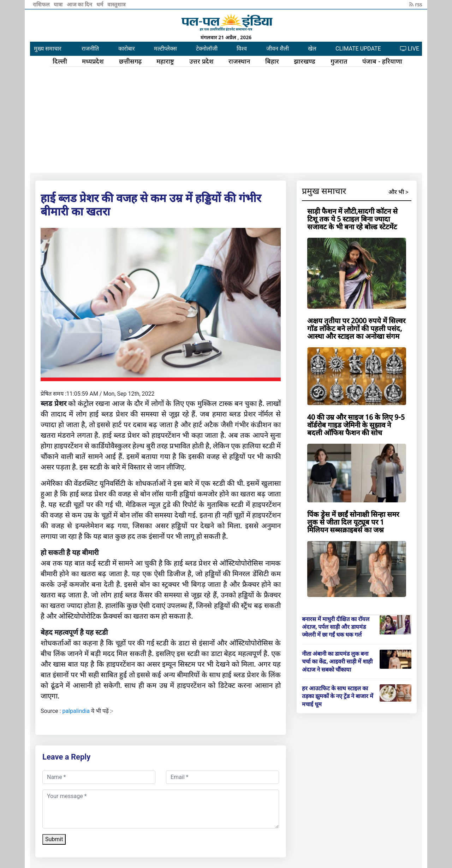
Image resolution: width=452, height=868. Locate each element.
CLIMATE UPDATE (358, 49)
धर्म (100, 4)
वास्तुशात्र (116, 4)
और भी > (399, 192)
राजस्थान (239, 61)
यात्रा (59, 4)
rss (416, 4)
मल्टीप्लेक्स (165, 49)
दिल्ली (60, 61)
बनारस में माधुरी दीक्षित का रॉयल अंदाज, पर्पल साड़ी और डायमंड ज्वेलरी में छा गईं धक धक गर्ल (336, 627)
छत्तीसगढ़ (130, 61)
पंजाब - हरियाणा (382, 61)
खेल (312, 49)
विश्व (242, 49)
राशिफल (42, 4)
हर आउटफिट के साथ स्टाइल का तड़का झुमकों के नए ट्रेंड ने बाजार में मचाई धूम (338, 696)
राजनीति (90, 49)
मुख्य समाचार (48, 49)
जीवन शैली (278, 49)
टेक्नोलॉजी (207, 49)
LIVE (410, 49)
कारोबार (127, 49)
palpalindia (76, 711)
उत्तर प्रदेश (201, 61)
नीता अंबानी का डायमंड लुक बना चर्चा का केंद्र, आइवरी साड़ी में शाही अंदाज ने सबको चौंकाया (337, 662)
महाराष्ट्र (165, 61)
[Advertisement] (226, 120)
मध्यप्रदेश (93, 61)
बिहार (272, 61)
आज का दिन (80, 4)
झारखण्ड (305, 61)
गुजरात (339, 61)
